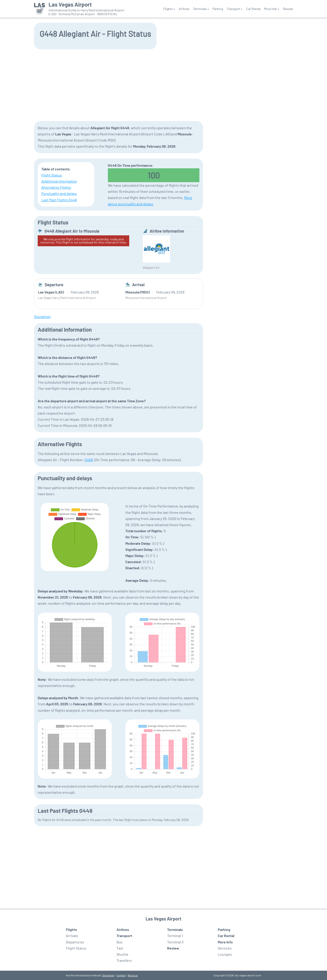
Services (225, 948)
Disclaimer (108, 975)
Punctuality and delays (59, 193)
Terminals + (201, 9)
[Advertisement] (163, 85)
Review (288, 9)
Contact (121, 975)
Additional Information (59, 181)
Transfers (124, 960)
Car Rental (253, 9)
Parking (218, 9)
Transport (124, 936)
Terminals (175, 929)
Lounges (225, 954)
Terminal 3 (175, 942)
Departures (75, 942)
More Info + (272, 9)
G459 (89, 460)
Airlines (184, 9)
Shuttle (122, 954)
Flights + (169, 9)
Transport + (235, 9)
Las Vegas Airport (70, 5)
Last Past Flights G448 (59, 200)
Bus (120, 942)
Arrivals (72, 936)
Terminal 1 (175, 936)
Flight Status (52, 175)
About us (133, 975)
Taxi (120, 948)
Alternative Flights (56, 187)
